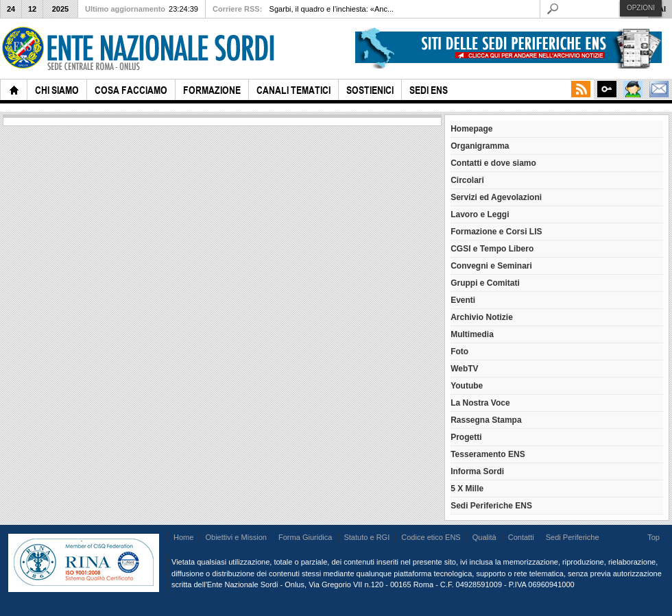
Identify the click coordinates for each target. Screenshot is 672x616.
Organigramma (480, 146)
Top (653, 537)
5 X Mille (467, 489)
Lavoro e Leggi (480, 214)
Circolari (467, 180)
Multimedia (472, 334)
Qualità (484, 537)
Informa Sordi (477, 471)
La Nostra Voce (480, 403)
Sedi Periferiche (573, 537)
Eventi (463, 300)
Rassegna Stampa (486, 420)
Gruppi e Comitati (485, 283)
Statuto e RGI (367, 537)
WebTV (464, 369)
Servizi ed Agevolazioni (496, 197)
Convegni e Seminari (491, 266)
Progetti (466, 437)
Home (183, 537)
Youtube (467, 386)
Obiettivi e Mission (236, 537)
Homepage (471, 129)
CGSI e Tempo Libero (492, 249)
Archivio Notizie (482, 317)
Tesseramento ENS (488, 454)
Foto (459, 352)
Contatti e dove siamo (493, 163)
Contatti (521, 537)
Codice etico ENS (431, 537)
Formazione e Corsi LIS (496, 232)
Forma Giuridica (305, 537)
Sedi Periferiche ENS (491, 506)
